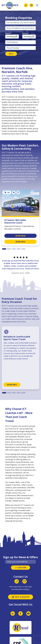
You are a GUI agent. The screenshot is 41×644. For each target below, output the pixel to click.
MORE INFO (20, 242)
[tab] (4, 249)
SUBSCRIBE (20, 568)
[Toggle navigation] (37, 5)
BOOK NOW (20, 236)
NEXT (11, 54)
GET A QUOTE (21, 597)
